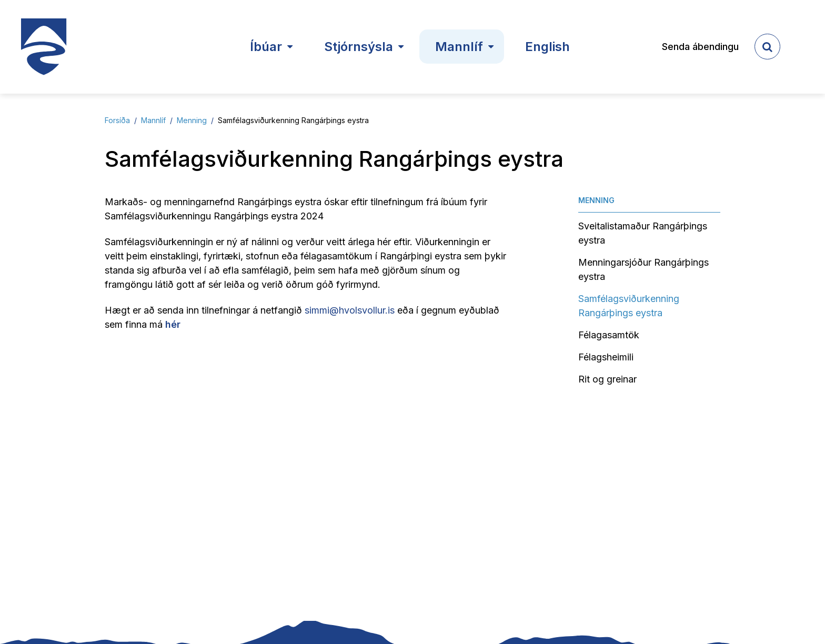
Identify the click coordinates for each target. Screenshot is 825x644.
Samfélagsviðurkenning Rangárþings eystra (293, 120)
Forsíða (117, 120)
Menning (192, 120)
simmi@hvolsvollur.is (350, 310)
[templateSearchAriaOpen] (767, 47)
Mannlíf (153, 120)
